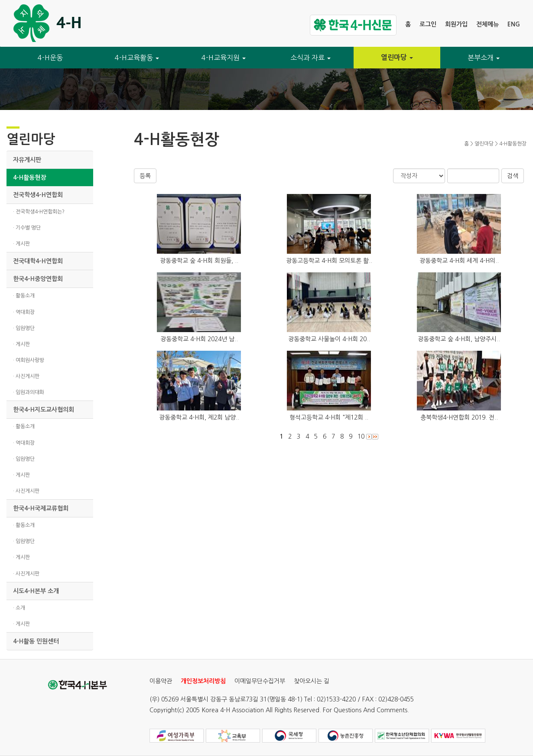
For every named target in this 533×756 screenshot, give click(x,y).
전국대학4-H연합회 (38, 261)
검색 (513, 176)
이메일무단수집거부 (260, 681)
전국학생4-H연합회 (38, 195)
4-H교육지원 (224, 58)
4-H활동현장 (29, 178)
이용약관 (161, 681)
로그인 (428, 24)
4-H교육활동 (137, 58)
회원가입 (456, 24)
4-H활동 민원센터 (36, 641)
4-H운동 (50, 58)
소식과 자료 (310, 58)
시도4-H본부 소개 (36, 591)
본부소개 (484, 58)
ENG (514, 24)
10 (361, 436)
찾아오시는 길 (312, 681)
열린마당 (397, 57)
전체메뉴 (487, 24)
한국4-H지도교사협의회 (44, 410)
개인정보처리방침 (203, 681)
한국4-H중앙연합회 (38, 279)
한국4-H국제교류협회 (41, 508)
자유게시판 (27, 160)
